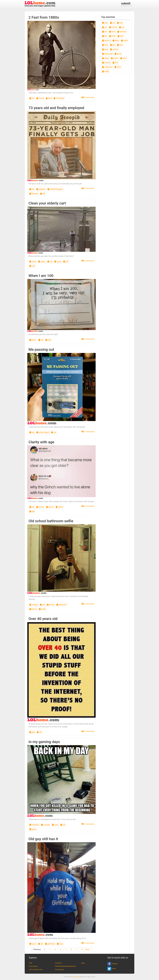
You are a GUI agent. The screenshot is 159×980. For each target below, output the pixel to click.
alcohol (106, 40)
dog (120, 23)
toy (32, 432)
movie (40, 98)
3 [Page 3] (55, 949)
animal (113, 27)
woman (106, 63)
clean (33, 262)
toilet (112, 36)
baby (116, 40)
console (45, 825)
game (33, 829)
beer (60, 944)
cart (32, 266)
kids (48, 340)
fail (104, 36)
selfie (42, 609)
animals (122, 32)
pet (122, 27)
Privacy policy (59, 970)
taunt (33, 944)
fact (115, 63)
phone (33, 609)
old (32, 98)
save (55, 825)
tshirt (118, 67)
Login (83, 963)
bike (49, 98)
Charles (34, 194)
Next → (89, 949)
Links (31, 963)
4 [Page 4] (60, 949)
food (112, 32)
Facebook (112, 964)
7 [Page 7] (77, 949)
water (42, 262)
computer (107, 67)
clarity (59, 507)
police (115, 58)
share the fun (127, 4)
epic (120, 36)
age (32, 511)
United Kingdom (55, 189)
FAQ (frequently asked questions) (65, 966)
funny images (76, 977)
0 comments (88, 97)
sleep (105, 58)
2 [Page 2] (50, 949)
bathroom (61, 605)
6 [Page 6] (71, 949)
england (41, 189)
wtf (105, 32)
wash (58, 262)
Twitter (112, 969)
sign (105, 23)
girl (113, 45)
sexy (123, 58)
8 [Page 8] (82, 949)
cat (112, 23)
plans (33, 340)
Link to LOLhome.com (36, 970)
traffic (106, 71)
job (32, 189)
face (105, 45)
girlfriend (50, 944)
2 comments (88, 824)
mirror (50, 605)
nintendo (34, 825)
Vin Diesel (59, 98)
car (50, 262)
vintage (34, 605)
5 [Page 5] (66, 949)
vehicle (114, 49)
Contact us (58, 963)
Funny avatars (33, 966)
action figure (43, 432)
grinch (50, 507)
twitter (40, 507)
